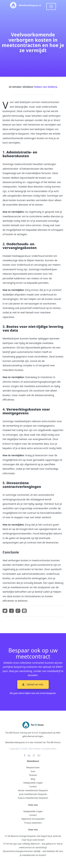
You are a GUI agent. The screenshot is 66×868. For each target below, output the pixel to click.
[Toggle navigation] (51, 6)
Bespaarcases (33, 767)
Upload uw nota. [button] (33, 684)
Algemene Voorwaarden (33, 819)
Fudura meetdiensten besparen (33, 798)
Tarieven (33, 775)
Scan (33, 771)
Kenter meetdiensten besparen (33, 790)
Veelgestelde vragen (33, 783)
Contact (33, 787)
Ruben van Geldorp (46, 87)
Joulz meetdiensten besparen (33, 794)
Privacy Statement (33, 823)
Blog (33, 779)
